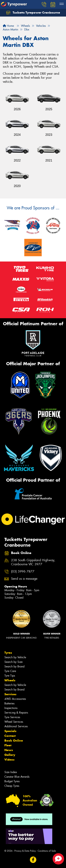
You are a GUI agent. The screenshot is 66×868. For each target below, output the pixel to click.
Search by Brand (14, 666)
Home (8, 26)
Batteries (9, 703)
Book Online (14, 741)
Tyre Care (10, 671)
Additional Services (16, 726)
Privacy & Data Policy (25, 851)
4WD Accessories (15, 699)
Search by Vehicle (15, 657)
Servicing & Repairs (16, 713)
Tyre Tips (10, 676)
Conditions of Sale (47, 851)
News (9, 750)
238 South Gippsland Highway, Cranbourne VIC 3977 (33, 562)
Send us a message (24, 579)
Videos (9, 760)
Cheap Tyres (12, 786)
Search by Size (13, 662)
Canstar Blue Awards (17, 777)
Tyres (8, 653)
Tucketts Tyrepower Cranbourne (33, 13)
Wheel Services (14, 722)
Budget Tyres (12, 781)
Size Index (11, 772)
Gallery (10, 755)
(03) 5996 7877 (23, 572)
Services (10, 694)
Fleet (8, 745)
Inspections (11, 708)
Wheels (10, 680)
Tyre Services (12, 717)
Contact (10, 736)
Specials (10, 731)
